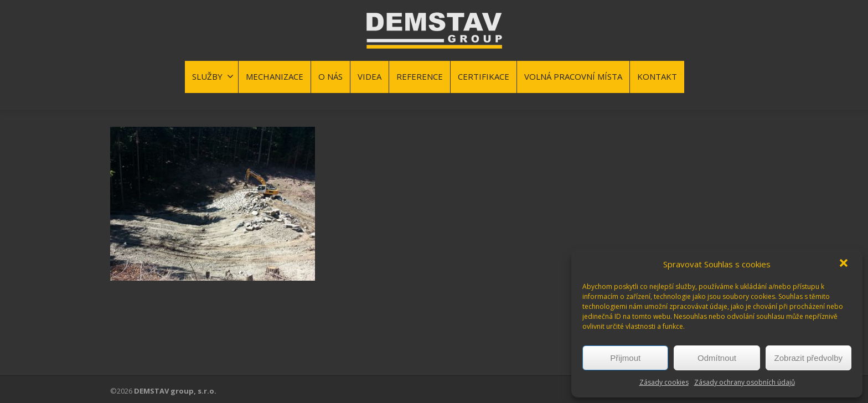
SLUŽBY (213, 76)
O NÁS (330, 76)
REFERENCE (420, 76)
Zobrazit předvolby (808, 358)
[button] (845, 264)
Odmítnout (717, 358)
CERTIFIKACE (484, 76)
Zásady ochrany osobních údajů (745, 382)
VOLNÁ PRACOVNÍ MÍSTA (573, 76)
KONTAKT (657, 76)
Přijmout (625, 358)
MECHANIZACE (275, 76)
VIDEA (370, 76)
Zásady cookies (664, 382)
